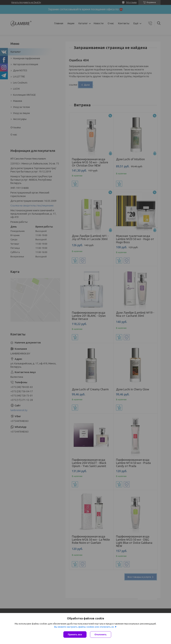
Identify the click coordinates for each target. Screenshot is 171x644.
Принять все (75, 634)
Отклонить (101, 634)
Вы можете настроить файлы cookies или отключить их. (84, 627)
